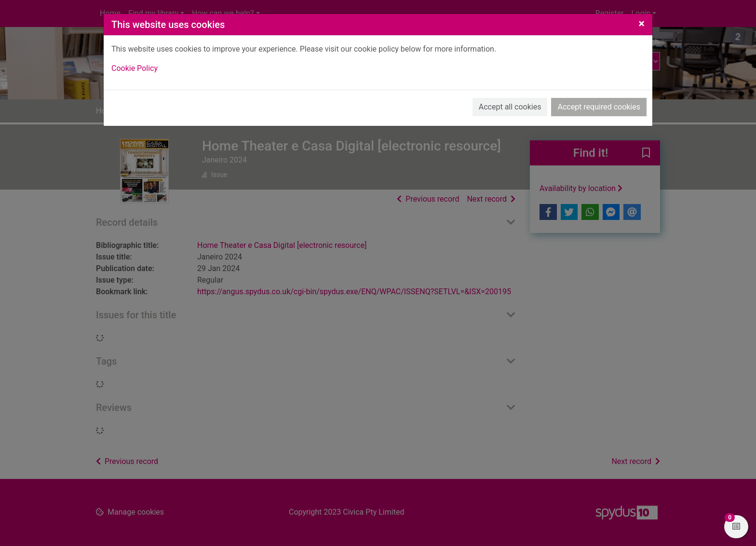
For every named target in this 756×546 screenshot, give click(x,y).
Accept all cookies (510, 107)
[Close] (641, 24)
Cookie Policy (135, 68)
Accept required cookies (599, 107)
